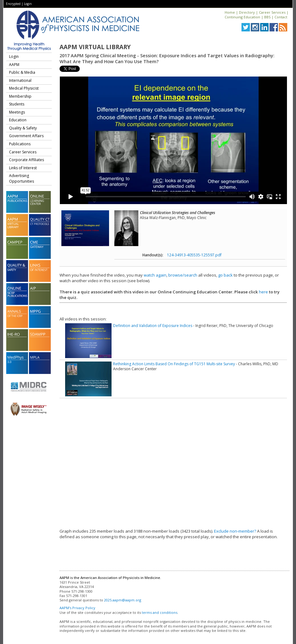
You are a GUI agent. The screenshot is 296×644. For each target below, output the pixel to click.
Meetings (17, 112)
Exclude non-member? (235, 531)
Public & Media (22, 72)
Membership (20, 96)
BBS (267, 17)
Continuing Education (242, 17)
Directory (247, 12)
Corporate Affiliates (26, 160)
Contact (281, 17)
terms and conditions (160, 612)
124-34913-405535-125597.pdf (194, 255)
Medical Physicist (24, 88)
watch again (155, 275)
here (263, 292)
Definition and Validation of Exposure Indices (153, 326)
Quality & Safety (23, 128)
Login (28, 4)
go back (225, 275)
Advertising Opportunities (21, 178)
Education (18, 120)
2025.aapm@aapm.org (123, 600)
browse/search (183, 275)
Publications (20, 144)
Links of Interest (23, 168)
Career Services (272, 12)
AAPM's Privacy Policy (77, 608)
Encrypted (13, 4)
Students (17, 104)
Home (230, 12)
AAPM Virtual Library (95, 47)
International (20, 80)
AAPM (14, 65)
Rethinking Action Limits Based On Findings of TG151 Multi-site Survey (174, 364)
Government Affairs (26, 136)
